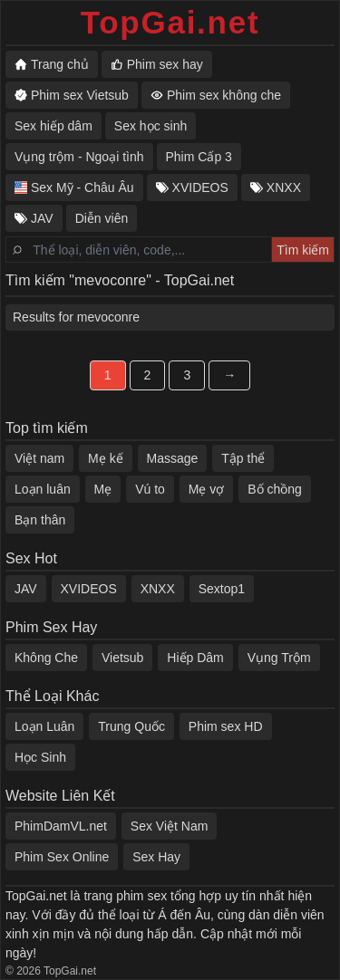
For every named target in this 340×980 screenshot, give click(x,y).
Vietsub (122, 658)
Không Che (46, 658)
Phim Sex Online (62, 857)
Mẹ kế (106, 458)
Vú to (150, 489)
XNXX (158, 589)
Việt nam (39, 458)
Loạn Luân (44, 726)
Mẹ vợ (207, 489)
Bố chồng (275, 489)
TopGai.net (170, 22)
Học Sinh (40, 757)
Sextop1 (222, 589)
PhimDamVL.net (61, 826)
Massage (173, 458)
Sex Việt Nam (170, 826)
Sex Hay (156, 857)
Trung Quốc (131, 726)
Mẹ (103, 489)
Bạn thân (40, 520)
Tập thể (243, 458)
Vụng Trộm (279, 658)
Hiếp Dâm (195, 658)
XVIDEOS (89, 589)
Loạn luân (43, 489)
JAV (26, 589)
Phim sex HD (226, 726)
